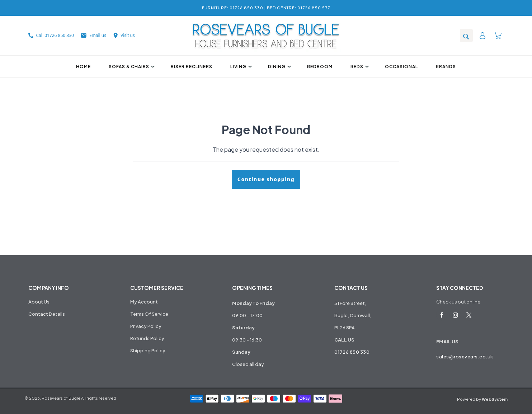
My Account (144, 302)
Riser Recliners (192, 67)
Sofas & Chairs (131, 67)
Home (83, 67)
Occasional (401, 67)
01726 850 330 (352, 352)
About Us (39, 302)
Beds (359, 67)
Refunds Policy (147, 338)
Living (240, 67)
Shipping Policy (148, 351)
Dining (279, 67)
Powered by (482, 399)
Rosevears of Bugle (61, 398)
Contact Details (47, 314)
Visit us (124, 35)
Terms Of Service (149, 314)
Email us (94, 35)
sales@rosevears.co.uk (465, 357)
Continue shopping (266, 179)
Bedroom (320, 67)
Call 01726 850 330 (51, 35)
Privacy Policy (146, 326)
